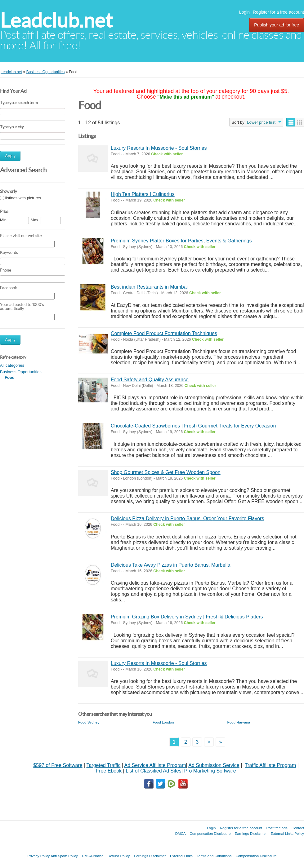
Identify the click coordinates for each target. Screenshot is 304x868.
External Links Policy (287, 833)
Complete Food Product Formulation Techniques (164, 333)
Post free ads (277, 828)
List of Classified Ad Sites (154, 771)
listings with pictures (23, 198)
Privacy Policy (38, 856)
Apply (10, 156)
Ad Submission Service (214, 765)
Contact (298, 828)
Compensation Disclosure (210, 833)
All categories (12, 365)
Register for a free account (278, 12)
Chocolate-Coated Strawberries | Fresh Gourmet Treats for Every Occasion (193, 426)
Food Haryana (238, 722)
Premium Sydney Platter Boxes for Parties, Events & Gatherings (181, 241)
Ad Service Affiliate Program (155, 765)
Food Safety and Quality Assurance (150, 380)
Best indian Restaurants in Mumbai (149, 287)
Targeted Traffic (103, 765)
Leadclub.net (56, 20)
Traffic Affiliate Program (270, 765)
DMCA (181, 833)
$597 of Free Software (58, 765)
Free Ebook (109, 771)
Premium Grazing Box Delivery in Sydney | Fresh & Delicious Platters (187, 617)
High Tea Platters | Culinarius (143, 194)
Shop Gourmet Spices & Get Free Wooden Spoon (166, 472)
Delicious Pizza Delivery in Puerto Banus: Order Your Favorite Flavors (187, 518)
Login (244, 12)
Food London (163, 722)
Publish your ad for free (277, 25)
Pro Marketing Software (210, 771)
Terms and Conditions (214, 856)
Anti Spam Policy (64, 856)
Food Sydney (89, 722)
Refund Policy (119, 856)
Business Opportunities (21, 372)
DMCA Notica (93, 856)
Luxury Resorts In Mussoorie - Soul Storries (159, 148)
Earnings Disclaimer (251, 833)
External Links (181, 856)
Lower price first (261, 122)
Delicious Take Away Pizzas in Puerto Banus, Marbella (170, 565)
